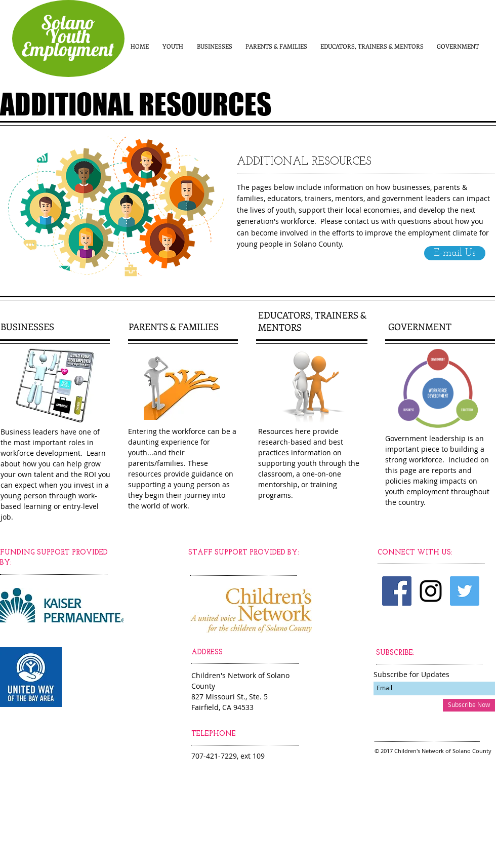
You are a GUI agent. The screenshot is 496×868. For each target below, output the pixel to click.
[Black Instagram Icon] (431, 591)
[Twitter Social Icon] (465, 591)
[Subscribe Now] (469, 705)
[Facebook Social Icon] (397, 591)
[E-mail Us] (455, 253)
